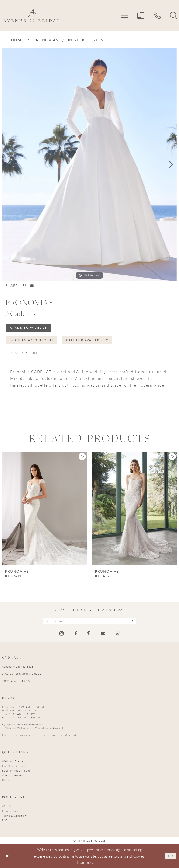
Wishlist (7, 807)
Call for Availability (88, 340)
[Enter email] (89, 621)
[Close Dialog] (7, 856)
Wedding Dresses (14, 762)
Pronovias (46, 40)
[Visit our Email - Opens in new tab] (103, 634)
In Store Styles (86, 40)
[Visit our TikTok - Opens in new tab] (118, 634)
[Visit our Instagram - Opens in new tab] (62, 634)
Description (23, 353)
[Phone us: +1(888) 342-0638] (157, 15)
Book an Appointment (32, 340)
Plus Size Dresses (14, 766)
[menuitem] (124, 15)
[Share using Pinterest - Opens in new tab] (24, 286)
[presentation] (45, 509)
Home (17, 40)
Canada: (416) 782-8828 (18, 667)
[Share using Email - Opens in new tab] (32, 286)
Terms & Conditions (15, 816)
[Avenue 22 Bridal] (31, 15)
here (98, 863)
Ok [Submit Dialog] (171, 856)
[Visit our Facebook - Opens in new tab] (76, 634)
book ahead (69, 735)
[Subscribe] (131, 621)
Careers (7, 780)
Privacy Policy (11, 811)
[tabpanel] (89, 164)
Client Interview (13, 776)
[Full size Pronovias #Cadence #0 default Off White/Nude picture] (89, 164)
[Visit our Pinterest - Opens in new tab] (89, 634)
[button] (124, 15)
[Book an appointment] (141, 15)
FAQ (5, 821)
